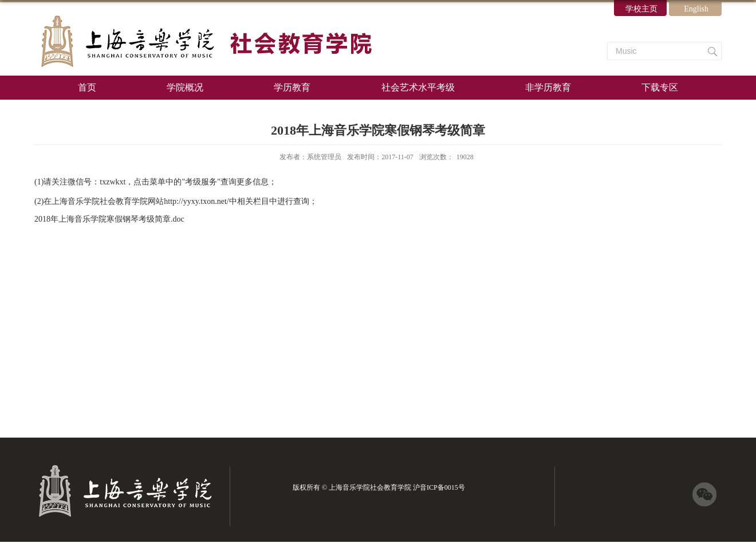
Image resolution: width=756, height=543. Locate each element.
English (696, 9)
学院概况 (185, 87)
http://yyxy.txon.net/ (196, 201)
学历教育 (292, 87)
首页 (87, 87)
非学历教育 (548, 87)
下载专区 (660, 87)
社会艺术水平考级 (418, 87)
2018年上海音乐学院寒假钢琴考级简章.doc (109, 219)
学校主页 (641, 9)
